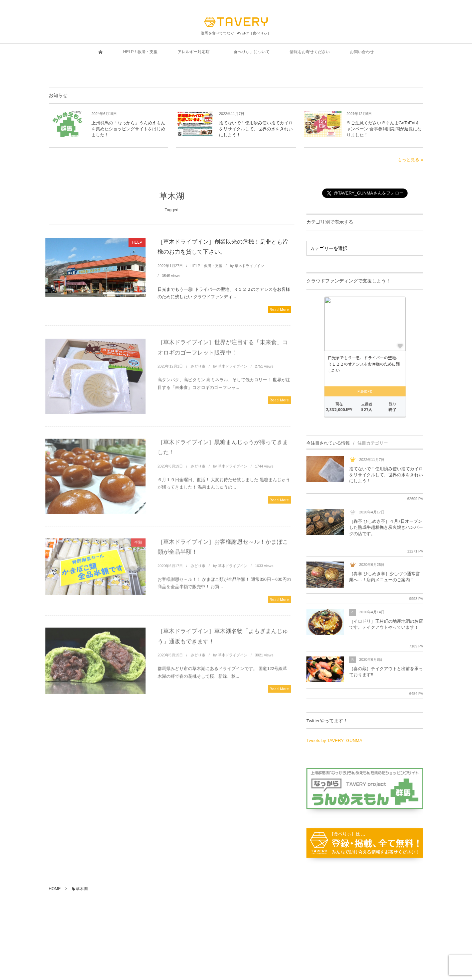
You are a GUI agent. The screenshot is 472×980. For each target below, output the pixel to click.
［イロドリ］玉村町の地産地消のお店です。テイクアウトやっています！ (386, 624)
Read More (279, 310)
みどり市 (198, 369)
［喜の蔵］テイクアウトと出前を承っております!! (386, 672)
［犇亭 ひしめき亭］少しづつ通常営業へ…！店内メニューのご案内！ (385, 577)
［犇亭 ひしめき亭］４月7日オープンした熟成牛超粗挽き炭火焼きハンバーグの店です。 (386, 527)
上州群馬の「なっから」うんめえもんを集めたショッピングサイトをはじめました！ (128, 129)
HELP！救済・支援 (206, 266)
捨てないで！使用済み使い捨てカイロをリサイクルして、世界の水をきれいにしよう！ (256, 129)
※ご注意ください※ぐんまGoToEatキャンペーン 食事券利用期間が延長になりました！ (384, 129)
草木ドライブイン (249, 266)
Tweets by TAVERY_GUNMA (334, 741)
